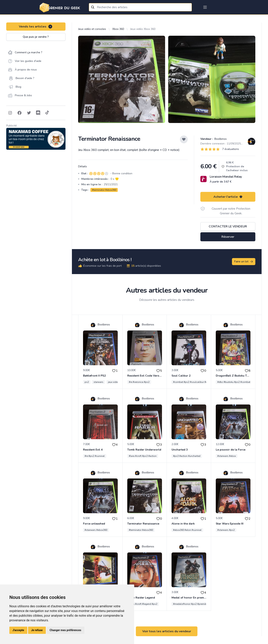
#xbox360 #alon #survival (187, 530)
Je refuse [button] (37, 630)
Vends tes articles (36, 27)
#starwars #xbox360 (96, 530)
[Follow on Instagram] (10, 113)
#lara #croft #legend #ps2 (143, 604)
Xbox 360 (118, 29)
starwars (98, 382)
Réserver (228, 237)
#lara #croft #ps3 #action (143, 456)
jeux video (113, 382)
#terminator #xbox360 (104, 190)
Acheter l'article (228, 197)
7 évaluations (231, 149)
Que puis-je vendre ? (36, 37)
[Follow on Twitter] (29, 113)
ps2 (87, 382)
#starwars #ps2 (226, 530)
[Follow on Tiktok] (47, 113)
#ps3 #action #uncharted (187, 456)
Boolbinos (220, 139)
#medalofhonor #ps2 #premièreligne (193, 604)
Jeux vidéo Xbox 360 (143, 29)
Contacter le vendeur (228, 226)
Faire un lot (244, 262)
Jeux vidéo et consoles (92, 29)
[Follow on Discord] (38, 113)
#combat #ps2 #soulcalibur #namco (193, 382)
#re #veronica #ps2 (139, 382)
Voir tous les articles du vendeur (167, 631)
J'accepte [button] (18, 630)
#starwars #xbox (227, 456)
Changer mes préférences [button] (65, 630)
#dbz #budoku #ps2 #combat (234, 382)
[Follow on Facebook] (19, 113)
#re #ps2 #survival (95, 456)
